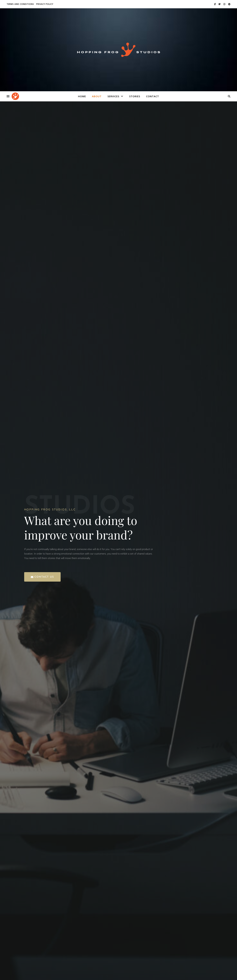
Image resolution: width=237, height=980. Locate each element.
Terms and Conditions (20, 4)
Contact (153, 96)
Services (113, 96)
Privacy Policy (45, 4)
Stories (135, 96)
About (97, 96)
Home (82, 96)
